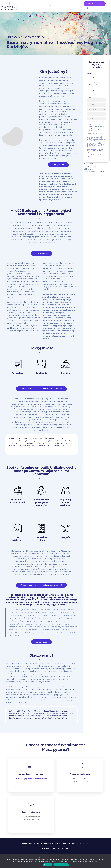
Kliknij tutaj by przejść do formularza (31, 779)
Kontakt (65, 848)
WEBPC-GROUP (86, 843)
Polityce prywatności (98, 150)
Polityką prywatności (96, 131)
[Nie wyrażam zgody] (108, 861)
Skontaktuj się (95, 4)
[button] (50, 5)
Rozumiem (48, 865)
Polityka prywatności (51, 848)
